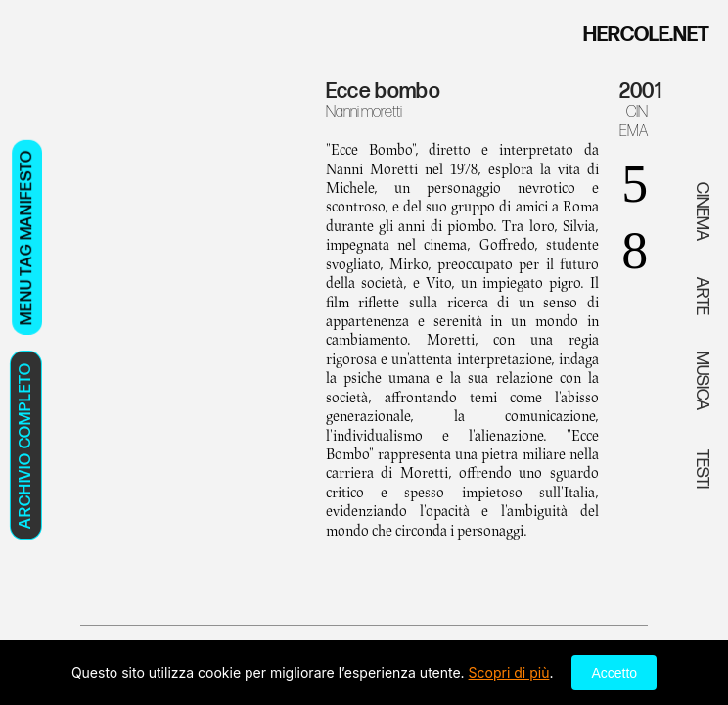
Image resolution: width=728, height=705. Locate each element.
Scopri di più (509, 672)
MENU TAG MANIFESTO (26, 237)
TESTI (702, 468)
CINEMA (634, 121)
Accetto (614, 673)
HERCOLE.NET (646, 35)
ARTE (702, 296)
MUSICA (702, 381)
